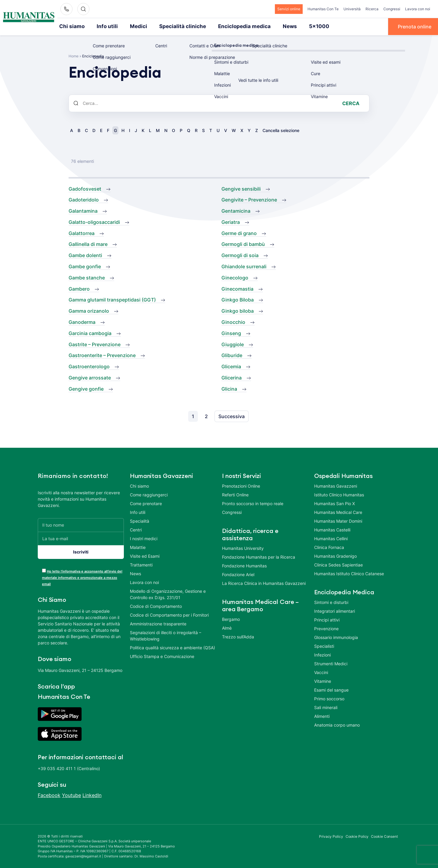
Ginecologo (235, 277)
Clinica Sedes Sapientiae (338, 564)
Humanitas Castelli (332, 529)
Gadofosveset (85, 188)
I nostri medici (144, 538)
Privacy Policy (331, 836)
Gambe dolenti (85, 255)
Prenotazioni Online (241, 485)
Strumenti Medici (331, 663)
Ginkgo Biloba (238, 299)
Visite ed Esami (145, 555)
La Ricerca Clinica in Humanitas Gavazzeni (264, 583)
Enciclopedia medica (229, 26)
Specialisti (324, 645)
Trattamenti (141, 564)
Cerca (351, 103)
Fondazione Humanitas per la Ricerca (259, 556)
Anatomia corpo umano (337, 724)
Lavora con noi (418, 9)
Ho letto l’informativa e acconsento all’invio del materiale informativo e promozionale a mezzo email (82, 577)
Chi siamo (71, 26)
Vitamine (323, 681)
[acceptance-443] (44, 570)
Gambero (79, 288)
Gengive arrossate (90, 377)
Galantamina (83, 211)
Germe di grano (239, 233)
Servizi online (289, 9)
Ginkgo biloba (238, 311)
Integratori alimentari (335, 610)
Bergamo (231, 619)
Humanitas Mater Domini (338, 520)
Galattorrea (82, 233)
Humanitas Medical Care (338, 512)
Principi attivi (327, 619)
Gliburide (232, 355)
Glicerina (232, 377)
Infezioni (322, 654)
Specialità (140, 520)
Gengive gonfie (86, 388)
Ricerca (372, 9)
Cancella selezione (281, 130)
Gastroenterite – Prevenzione (102, 355)
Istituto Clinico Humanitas (339, 494)
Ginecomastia (237, 288)
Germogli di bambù (243, 244)
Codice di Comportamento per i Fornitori (169, 614)
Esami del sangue (331, 689)
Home (74, 55)
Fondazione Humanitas (244, 565)
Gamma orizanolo (89, 311)
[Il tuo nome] (81, 524)
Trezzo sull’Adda (238, 636)
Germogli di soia (240, 255)
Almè (227, 627)
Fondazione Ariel (238, 574)
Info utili (104, 26)
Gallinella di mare (88, 244)
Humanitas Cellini (331, 538)
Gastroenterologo (89, 366)
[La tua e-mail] (81, 538)
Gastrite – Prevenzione (95, 344)
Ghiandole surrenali (244, 266)
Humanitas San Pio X (335, 503)
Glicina (229, 388)
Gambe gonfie (85, 266)
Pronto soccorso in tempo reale (253, 503)
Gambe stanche (87, 277)
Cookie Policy (357, 836)
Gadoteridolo (84, 199)
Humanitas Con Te (323, 9)
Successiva (232, 416)
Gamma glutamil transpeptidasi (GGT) (112, 299)
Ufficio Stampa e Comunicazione (162, 656)
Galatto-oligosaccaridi (94, 221)
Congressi (392, 9)
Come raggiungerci (149, 494)
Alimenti (322, 716)
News (272, 26)
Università (352, 9)
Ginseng (231, 333)
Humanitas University (243, 548)
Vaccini (321, 672)
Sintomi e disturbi (331, 602)
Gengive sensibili (241, 188)
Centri (136, 529)
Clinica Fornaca (329, 547)
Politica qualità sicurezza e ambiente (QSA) (172, 647)
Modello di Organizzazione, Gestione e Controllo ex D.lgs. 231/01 (168, 594)
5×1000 (299, 26)
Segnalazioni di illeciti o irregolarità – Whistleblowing (166, 635)
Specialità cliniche (173, 26)
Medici (133, 26)
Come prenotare (146, 503)
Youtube (71, 795)
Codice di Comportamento (156, 606)
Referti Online (235, 494)
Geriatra (231, 221)
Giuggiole (233, 344)
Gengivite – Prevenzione (249, 199)
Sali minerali (326, 707)
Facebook (49, 795)
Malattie (138, 547)
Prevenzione (326, 628)
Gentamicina (236, 211)
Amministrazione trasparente (158, 623)
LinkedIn (92, 795)
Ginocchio (233, 322)
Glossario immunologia (336, 637)
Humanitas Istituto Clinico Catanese (349, 573)
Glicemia (231, 366)
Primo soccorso (329, 698)
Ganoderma (82, 322)
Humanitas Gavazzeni (336, 485)
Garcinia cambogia (90, 333)
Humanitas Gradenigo (335, 555)
